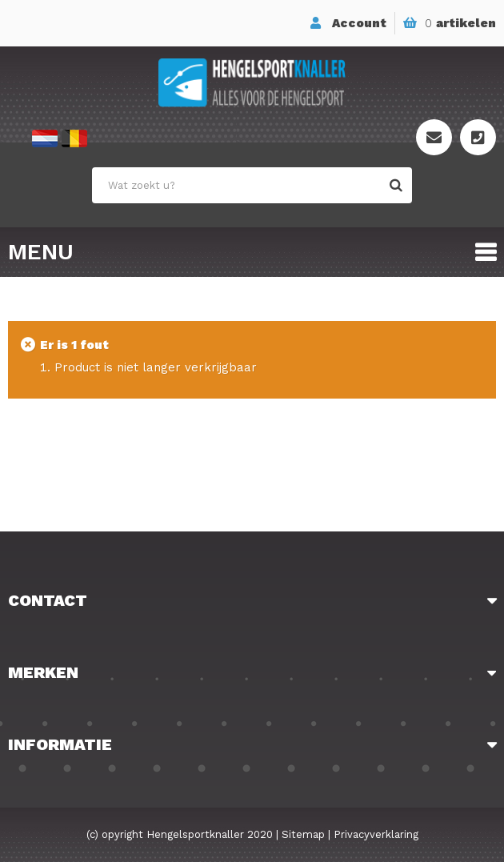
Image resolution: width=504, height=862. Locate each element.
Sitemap (303, 834)
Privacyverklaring (376, 834)
